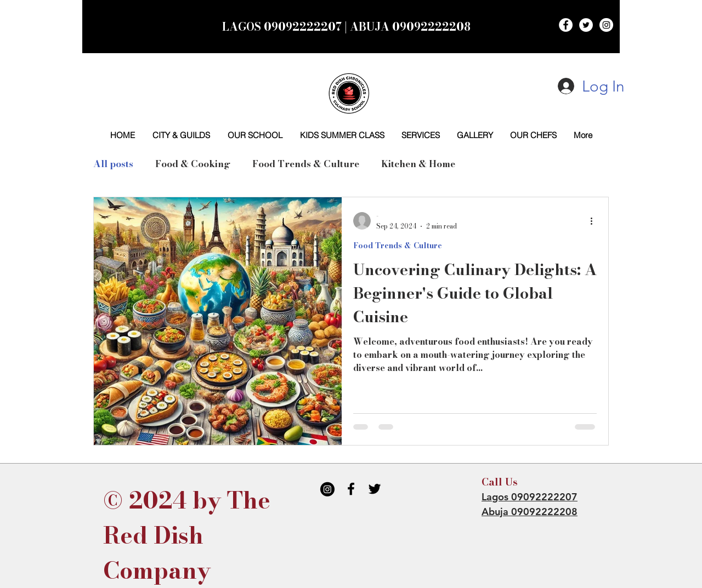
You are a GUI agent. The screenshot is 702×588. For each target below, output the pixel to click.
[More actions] (595, 221)
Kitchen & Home (418, 164)
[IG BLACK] (327, 489)
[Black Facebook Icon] (351, 489)
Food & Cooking (193, 164)
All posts (113, 164)
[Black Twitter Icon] (375, 489)
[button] (420, 135)
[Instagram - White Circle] (606, 25)
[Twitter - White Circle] (586, 25)
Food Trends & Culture (306, 164)
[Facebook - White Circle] (566, 25)
